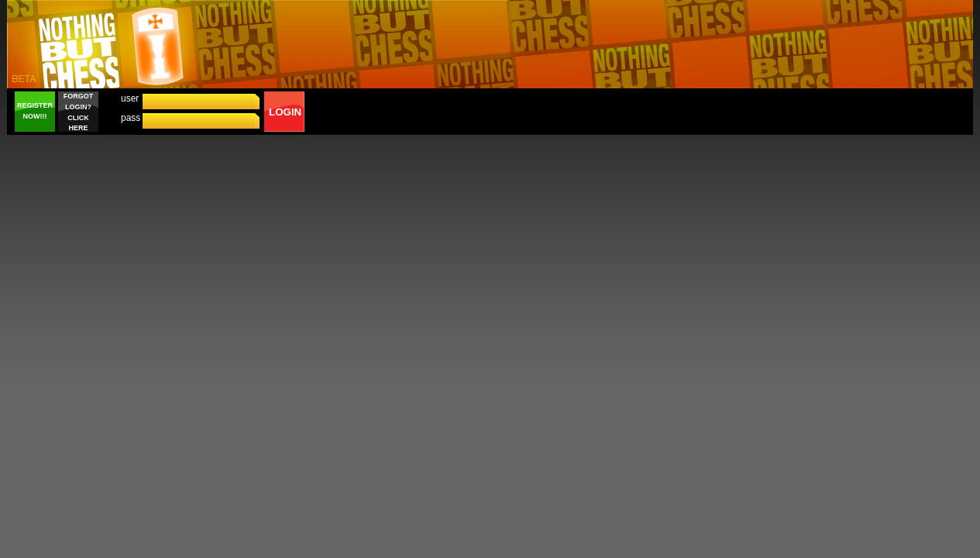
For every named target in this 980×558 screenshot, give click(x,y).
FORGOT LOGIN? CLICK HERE (79, 112)
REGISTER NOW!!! (35, 111)
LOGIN (285, 112)
